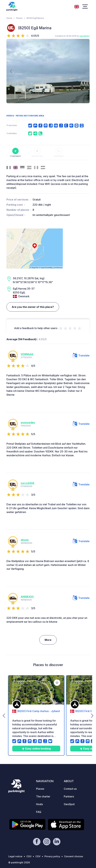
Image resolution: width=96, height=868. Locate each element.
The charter (43, 796)
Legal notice (15, 856)
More (48, 640)
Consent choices (74, 856)
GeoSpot (69, 804)
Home (9, 18)
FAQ (39, 812)
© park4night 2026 (19, 862)
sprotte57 (85, 36)
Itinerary (15, 153)
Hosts (39, 804)
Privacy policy (52, 856)
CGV (38, 856)
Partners (69, 796)
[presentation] (11, 71)
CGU (29, 856)
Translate (81, 355)
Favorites (37, 153)
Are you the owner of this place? (33, 307)
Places (19, 18)
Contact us (70, 789)
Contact (59, 153)
